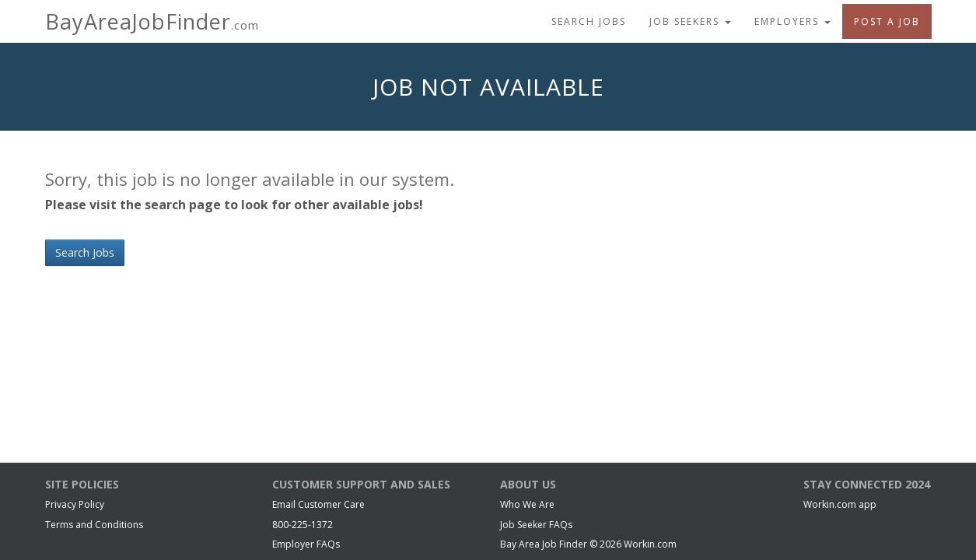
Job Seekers (690, 21)
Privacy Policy (75, 504)
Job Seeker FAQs (536, 525)
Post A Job (887, 21)
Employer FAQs (306, 544)
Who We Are (527, 504)
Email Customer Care (318, 504)
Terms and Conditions (94, 525)
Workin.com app (840, 504)
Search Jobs (589, 21)
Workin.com (650, 544)
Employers (792, 21)
